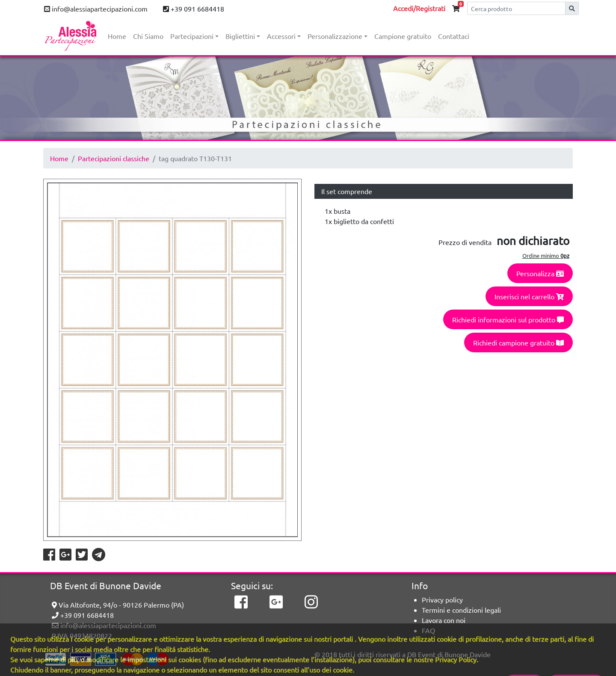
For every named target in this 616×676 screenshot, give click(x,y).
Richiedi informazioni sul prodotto (508, 319)
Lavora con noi (444, 620)
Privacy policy (442, 599)
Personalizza (540, 273)
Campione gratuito (403, 36)
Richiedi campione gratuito (518, 342)
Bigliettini (240, 36)
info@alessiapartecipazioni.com (96, 9)
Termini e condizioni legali (461, 610)
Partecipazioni (192, 36)
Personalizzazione (335, 36)
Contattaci (454, 36)
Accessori (281, 36)
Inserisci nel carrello (529, 296)
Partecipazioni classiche (114, 158)
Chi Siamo (148, 36)
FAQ (428, 630)
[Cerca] (516, 8)
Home (117, 36)
